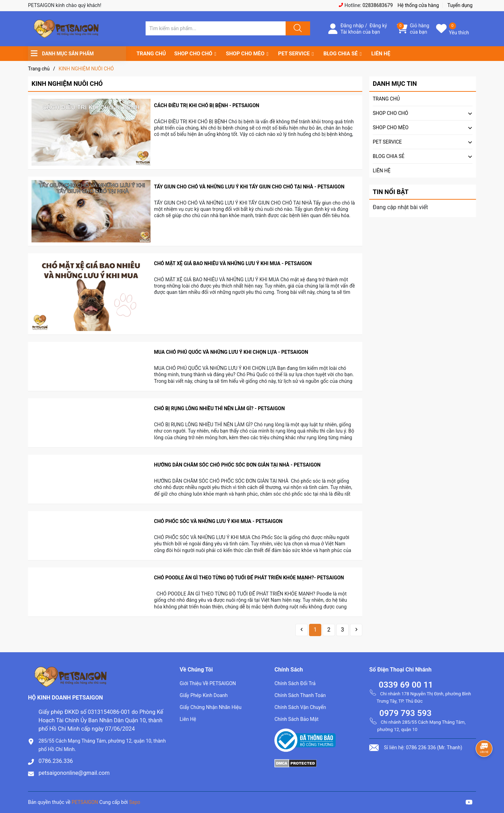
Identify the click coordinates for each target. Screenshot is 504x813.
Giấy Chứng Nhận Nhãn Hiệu (211, 707)
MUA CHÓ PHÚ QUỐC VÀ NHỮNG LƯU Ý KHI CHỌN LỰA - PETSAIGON (231, 352)
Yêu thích (459, 33)
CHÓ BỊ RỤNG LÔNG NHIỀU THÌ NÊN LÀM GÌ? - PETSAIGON (219, 408)
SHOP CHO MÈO (245, 54)
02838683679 (378, 5)
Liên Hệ (188, 719)
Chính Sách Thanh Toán (300, 695)
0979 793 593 (405, 713)
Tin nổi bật (391, 192)
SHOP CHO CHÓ (193, 54)
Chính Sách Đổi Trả (295, 683)
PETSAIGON (85, 802)
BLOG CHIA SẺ (341, 54)
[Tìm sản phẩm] (216, 28)
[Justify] (297, 28)
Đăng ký (378, 26)
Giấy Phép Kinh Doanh (204, 695)
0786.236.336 (56, 761)
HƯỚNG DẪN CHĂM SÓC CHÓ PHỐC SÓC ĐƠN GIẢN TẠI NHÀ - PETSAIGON (237, 465)
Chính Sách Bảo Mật (296, 719)
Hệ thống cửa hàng (418, 5)
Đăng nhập (352, 26)
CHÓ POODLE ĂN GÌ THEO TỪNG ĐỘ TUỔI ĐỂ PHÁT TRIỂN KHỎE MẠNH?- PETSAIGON (249, 578)
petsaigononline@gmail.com (74, 773)
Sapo (135, 802)
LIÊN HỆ (381, 54)
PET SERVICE (294, 54)
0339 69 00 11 (406, 685)
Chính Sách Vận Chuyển (300, 707)
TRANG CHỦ (151, 54)
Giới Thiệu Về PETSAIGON (208, 683)
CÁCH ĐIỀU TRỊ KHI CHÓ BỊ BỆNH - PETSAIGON (207, 105)
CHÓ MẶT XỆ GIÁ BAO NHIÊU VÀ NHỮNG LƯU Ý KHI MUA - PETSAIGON (233, 263)
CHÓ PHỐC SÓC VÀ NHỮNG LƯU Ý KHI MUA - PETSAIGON (219, 521)
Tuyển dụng (460, 5)
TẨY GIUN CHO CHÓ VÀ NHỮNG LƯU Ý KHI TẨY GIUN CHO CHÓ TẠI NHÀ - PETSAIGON (249, 187)
